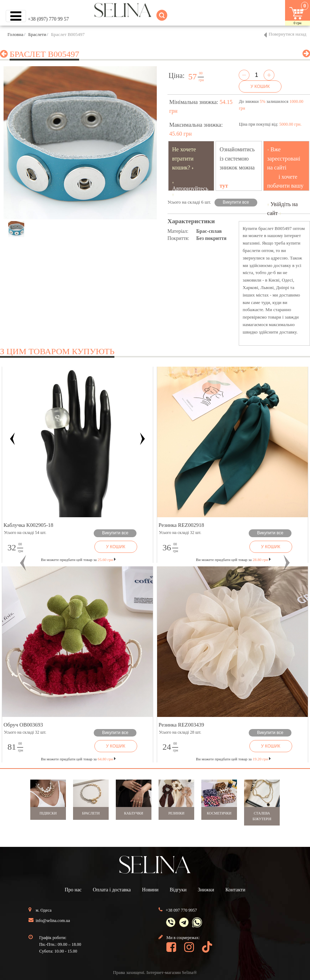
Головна (15, 34)
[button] (23, 563)
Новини (150, 890)
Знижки (206, 890)
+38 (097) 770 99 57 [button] (48, 19)
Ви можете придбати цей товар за (78, 560)
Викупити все (236, 202)
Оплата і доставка (112, 890)
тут (224, 186)
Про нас (73, 890)
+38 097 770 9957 (181, 910)
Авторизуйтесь (190, 188)
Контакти (236, 890)
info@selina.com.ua (53, 921)
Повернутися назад (288, 34)
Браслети (37, 34)
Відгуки (178, 890)
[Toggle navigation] (16, 16)
